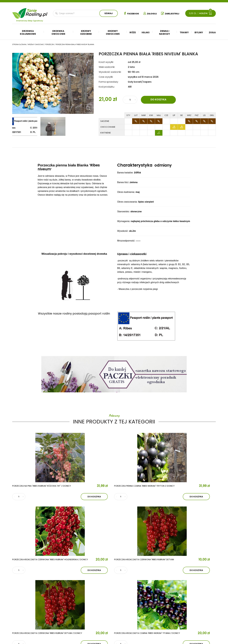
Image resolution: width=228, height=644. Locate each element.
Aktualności (77, 605)
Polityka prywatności (198, 608)
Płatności (192, 616)
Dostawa (191, 621)
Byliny (199, 32)
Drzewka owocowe (58, 32)
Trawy (184, 32)
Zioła (212, 32)
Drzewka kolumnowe (28, 32)
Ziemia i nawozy (165, 32)
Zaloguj (150, 14)
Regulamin (192, 603)
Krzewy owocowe (113, 32)
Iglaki (146, 32)
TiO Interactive (210, 630)
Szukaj (107, 13)
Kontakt (72, 613)
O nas (70, 596)
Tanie (37, 12)
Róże (133, 32)
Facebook (129, 14)
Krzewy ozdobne (86, 32)
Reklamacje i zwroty (197, 612)
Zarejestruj (171, 14)
